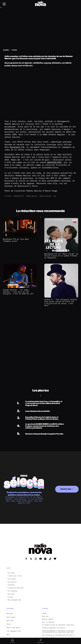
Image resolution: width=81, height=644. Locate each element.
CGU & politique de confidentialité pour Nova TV (58, 635)
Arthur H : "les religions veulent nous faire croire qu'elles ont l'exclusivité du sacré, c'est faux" (61, 302)
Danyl (8, 634)
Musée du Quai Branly (13, 628)
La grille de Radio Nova (16, 588)
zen (55, 196)
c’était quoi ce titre (15, 576)
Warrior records (46, 196)
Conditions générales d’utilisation (54, 628)
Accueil (12, 641)
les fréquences (13, 591)
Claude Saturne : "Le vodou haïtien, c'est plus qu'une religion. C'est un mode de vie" (18, 292)
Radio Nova (10, 621)
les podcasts (12, 579)
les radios (11, 573)
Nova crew (45, 616)
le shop (10, 597)
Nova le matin (11, 617)
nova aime (11, 594)
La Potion (8, 196)
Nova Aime (10, 614)
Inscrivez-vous (66, 489)
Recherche (40, 641)
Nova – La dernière (48, 622)
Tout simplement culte (14, 631)
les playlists (12, 582)
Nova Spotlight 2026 (14, 600)
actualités (11, 585)
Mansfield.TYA (17, 147)
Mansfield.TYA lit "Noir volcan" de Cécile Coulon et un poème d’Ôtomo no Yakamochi (61, 256)
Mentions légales (48, 619)
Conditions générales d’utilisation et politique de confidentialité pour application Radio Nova (58, 631)
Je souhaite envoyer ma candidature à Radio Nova (58, 625)
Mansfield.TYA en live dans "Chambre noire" (16, 240)
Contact (45, 613)
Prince (9, 624)
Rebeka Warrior (32, 196)
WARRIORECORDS (54, 162)
